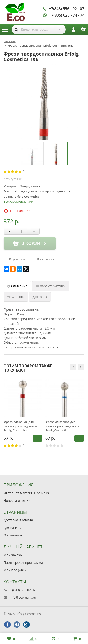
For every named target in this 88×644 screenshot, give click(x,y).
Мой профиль (15, 570)
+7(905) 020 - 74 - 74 (67, 15)
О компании (13, 535)
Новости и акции (17, 500)
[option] (32, 154)
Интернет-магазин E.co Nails (26, 493)
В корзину (37, 438)
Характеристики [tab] (51, 286)
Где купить (12, 528)
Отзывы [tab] (16, 297)
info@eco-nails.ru (23, 597)
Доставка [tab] (40, 297)
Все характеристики (18, 201)
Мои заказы (13, 555)
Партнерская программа (23, 562)
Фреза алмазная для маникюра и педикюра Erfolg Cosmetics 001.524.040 (62, 426)
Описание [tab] (17, 286)
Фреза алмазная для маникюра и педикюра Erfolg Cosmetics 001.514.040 (21, 426)
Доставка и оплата (18, 520)
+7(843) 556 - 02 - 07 (67, 9)
